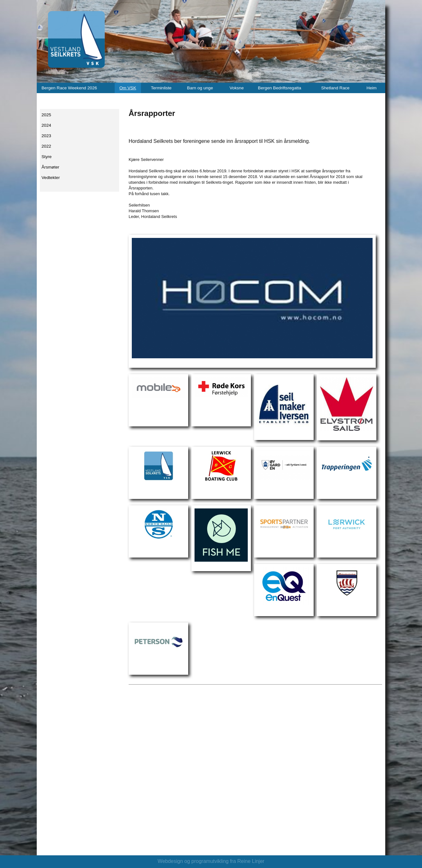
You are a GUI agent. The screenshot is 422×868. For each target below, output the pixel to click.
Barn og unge (200, 88)
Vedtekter (51, 178)
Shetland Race (336, 88)
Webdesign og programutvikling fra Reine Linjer (211, 861)
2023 (46, 136)
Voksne (237, 88)
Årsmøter (50, 167)
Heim (372, 88)
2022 (46, 146)
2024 (46, 125)
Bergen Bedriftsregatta (280, 88)
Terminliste (161, 88)
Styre (47, 157)
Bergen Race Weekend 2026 (69, 88)
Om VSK (128, 88)
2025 (46, 115)
